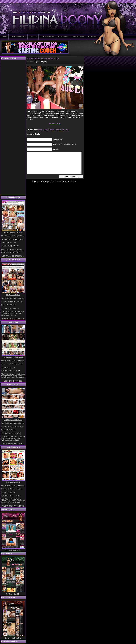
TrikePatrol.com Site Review (13, 357)
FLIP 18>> (55, 124)
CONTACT (92, 37)
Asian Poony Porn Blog (13, 550)
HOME (4, 37)
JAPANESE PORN (47, 37)
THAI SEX (33, 37)
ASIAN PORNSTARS (18, 37)
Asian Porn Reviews (13, 482)
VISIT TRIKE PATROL (13, 381)
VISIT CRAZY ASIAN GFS (13, 506)
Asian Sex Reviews (13, 295)
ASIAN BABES (63, 37)
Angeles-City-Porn (62, 130)
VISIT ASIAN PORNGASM (13, 256)
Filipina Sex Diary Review (13, 420)
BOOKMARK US (78, 37)
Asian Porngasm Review (13, 232)
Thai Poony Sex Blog (13, 594)
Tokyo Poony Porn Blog (13, 638)
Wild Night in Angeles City (43, 59)
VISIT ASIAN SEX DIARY (13, 443)
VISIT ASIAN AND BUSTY (13, 318)
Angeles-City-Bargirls (46, 130)
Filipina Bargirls (40, 62)
